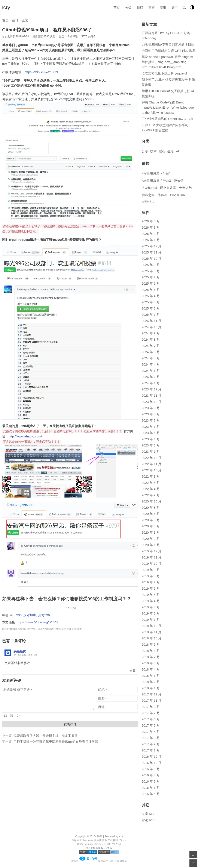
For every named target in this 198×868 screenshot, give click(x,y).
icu (12, 615)
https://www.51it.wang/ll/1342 (37, 622)
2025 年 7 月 (151, 277)
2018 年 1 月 (151, 688)
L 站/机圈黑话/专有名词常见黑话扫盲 (168, 44)
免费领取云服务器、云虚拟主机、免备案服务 (46, 736)
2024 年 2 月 (151, 377)
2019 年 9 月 (151, 570)
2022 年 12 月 (152, 458)
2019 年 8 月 (151, 576)
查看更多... (148, 202)
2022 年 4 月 (151, 489)
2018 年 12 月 (152, 626)
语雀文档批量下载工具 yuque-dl (164, 73)
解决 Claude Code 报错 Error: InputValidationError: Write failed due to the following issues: (168, 107)
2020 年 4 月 (151, 526)
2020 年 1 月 (151, 545)
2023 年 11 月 (152, 395)
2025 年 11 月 (152, 252)
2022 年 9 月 (151, 476)
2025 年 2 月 (151, 308)
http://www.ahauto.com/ (25, 436)
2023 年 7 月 (151, 420)
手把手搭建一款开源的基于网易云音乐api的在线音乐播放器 (56, 742)
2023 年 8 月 (151, 414)
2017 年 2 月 (151, 744)
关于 (175, 7)
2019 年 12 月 (152, 551)
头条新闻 (20, 651)
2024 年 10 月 (152, 327)
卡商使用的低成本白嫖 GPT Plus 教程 (169, 51)
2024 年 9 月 (151, 333)
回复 (132, 670)
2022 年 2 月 (151, 495)
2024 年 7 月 (151, 346)
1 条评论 (73, 36)
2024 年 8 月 (151, 339)
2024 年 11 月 (152, 321)
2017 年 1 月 (151, 750)
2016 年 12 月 (152, 756)
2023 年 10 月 (152, 402)
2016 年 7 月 (151, 781)
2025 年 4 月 (151, 296)
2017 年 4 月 (151, 732)
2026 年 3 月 (151, 227)
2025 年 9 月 (151, 265)
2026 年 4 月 (151, 221)
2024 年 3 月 (151, 371)
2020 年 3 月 (151, 532)
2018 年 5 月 (151, 663)
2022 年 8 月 (151, 483)
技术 (153, 151)
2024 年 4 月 (151, 364)
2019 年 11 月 (152, 557)
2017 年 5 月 (151, 725)
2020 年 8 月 (151, 508)
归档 (140, 7)
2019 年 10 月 (152, 564)
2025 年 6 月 (151, 283)
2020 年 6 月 (151, 514)
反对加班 (30, 615)
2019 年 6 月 (151, 588)
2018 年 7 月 (151, 657)
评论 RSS (149, 820)
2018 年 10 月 (152, 638)
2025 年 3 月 (151, 302)
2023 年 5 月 (151, 433)
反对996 (44, 615)
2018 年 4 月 (151, 669)
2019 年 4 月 (151, 601)
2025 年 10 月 (152, 259)
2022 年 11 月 (152, 464)
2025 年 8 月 (151, 271)
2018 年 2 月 (151, 682)
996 (19, 615)
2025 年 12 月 (152, 246)
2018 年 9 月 (151, 644)
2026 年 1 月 (151, 240)
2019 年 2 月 (151, 613)
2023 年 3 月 (151, 445)
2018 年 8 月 (151, 651)
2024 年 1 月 (151, 383)
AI (177, 151)
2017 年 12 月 (152, 694)
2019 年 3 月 (151, 607)
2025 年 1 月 (151, 315)
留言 (152, 7)
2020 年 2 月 (151, 539)
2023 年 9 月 (151, 408)
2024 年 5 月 (151, 358)
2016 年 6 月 (151, 788)
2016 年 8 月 (151, 775)
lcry (6, 7)
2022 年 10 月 (152, 470)
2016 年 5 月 (151, 794)
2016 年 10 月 (152, 763)
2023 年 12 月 (152, 389)
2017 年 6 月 (151, 719)
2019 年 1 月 (151, 620)
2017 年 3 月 (151, 738)
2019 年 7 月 (151, 582)
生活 (15, 20)
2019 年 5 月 (151, 595)
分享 (145, 151)
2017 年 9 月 (151, 707)
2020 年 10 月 (152, 501)
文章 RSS (149, 814)
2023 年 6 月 (151, 427)
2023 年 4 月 (151, 439)
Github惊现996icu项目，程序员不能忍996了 (47, 30)
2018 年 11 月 (152, 632)
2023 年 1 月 (151, 451)
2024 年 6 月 (151, 352)
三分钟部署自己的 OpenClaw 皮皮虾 (168, 119)
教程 (162, 151)
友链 (163, 7)
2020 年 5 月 (151, 520)
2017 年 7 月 (151, 713)
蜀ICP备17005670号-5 (99, 848)
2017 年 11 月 (152, 700)
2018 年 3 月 (151, 676)
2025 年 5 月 (151, 290)
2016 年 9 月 (151, 769)
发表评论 (70, 724)
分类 (128, 7)
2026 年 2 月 (151, 234)
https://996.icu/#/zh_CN (41, 72)
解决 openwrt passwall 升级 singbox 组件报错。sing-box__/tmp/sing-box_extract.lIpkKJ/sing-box (167, 62)
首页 (117, 7)
